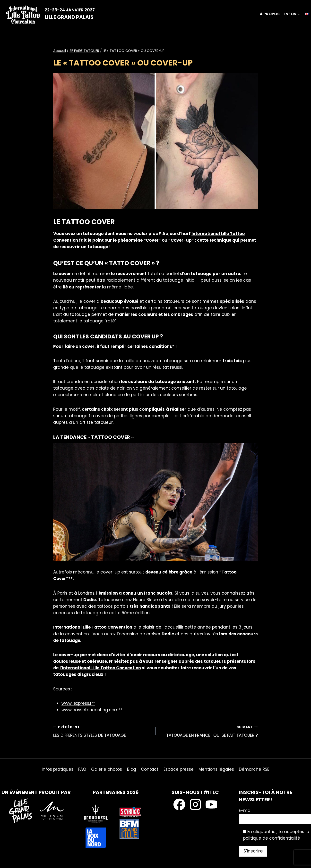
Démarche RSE (254, 769)
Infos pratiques (58, 769)
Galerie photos (107, 769)
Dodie (89, 600)
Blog (132, 769)
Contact (150, 769)
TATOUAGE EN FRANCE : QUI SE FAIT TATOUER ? (209, 731)
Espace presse (179, 769)
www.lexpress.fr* (78, 703)
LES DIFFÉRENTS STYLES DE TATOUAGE (102, 731)
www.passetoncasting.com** (92, 710)
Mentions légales (216, 769)
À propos (270, 14)
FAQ (82, 769)
